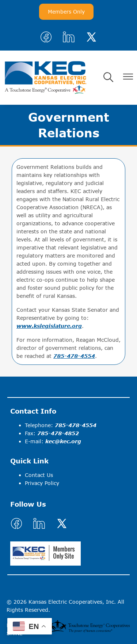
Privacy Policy (42, 483)
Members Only (66, 12)
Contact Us (39, 475)
